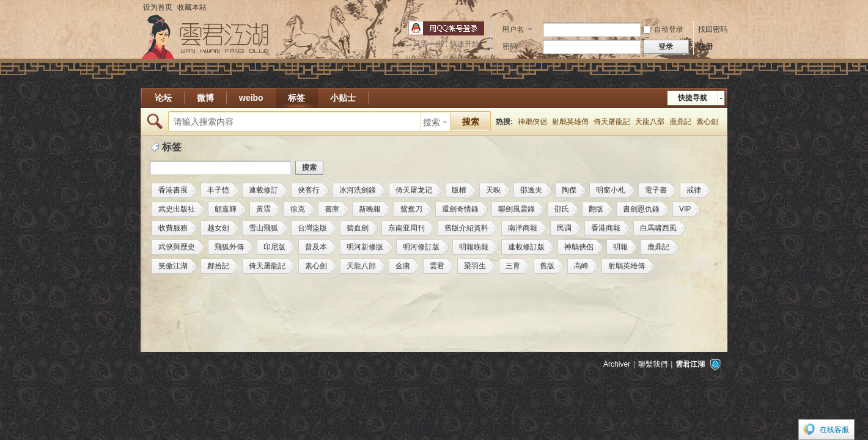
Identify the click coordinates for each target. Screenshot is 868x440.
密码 (510, 46)
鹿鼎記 (680, 122)
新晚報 (370, 209)
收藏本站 (192, 7)
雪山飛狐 (263, 228)
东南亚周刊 (406, 228)
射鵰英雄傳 (570, 122)
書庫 (332, 209)
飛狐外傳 (229, 247)
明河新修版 (365, 247)
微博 (205, 98)
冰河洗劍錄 (358, 190)
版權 (459, 190)
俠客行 (309, 190)
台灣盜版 (312, 228)
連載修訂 (263, 190)
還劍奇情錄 (460, 209)
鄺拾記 (218, 266)
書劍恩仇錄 (641, 209)
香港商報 (606, 228)
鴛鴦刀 (411, 209)
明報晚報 (474, 247)
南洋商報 (523, 228)
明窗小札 (611, 190)
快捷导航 (693, 98)
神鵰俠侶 (532, 122)
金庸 (403, 266)
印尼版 (274, 247)
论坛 (163, 98)
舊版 (547, 266)
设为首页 (158, 7)
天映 (493, 190)
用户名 (513, 29)
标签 (296, 98)
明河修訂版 (421, 247)
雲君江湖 (690, 364)
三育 (513, 266)
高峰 (581, 266)
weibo (251, 98)
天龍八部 (650, 122)
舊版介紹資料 (466, 228)
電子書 (656, 190)
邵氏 (562, 209)
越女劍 (218, 228)
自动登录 (663, 29)
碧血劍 (358, 228)
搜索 (432, 122)
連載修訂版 (526, 247)
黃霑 (263, 209)
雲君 (437, 266)
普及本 (316, 247)
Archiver (617, 364)
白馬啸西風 (658, 228)
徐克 (298, 209)
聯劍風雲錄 (517, 209)
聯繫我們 (653, 364)
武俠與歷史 (177, 247)
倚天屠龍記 (612, 122)
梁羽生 (475, 266)
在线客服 (834, 430)
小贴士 (343, 98)
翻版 (596, 209)
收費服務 (173, 228)
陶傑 (569, 190)
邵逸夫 (531, 190)
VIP (685, 209)
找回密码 (713, 29)
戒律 (694, 190)
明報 (620, 247)
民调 (564, 228)
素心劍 (707, 122)
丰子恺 (218, 190)
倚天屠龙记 (414, 190)
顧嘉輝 (226, 209)
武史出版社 (177, 209)
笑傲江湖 (173, 266)
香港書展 (173, 190)
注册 (705, 46)
